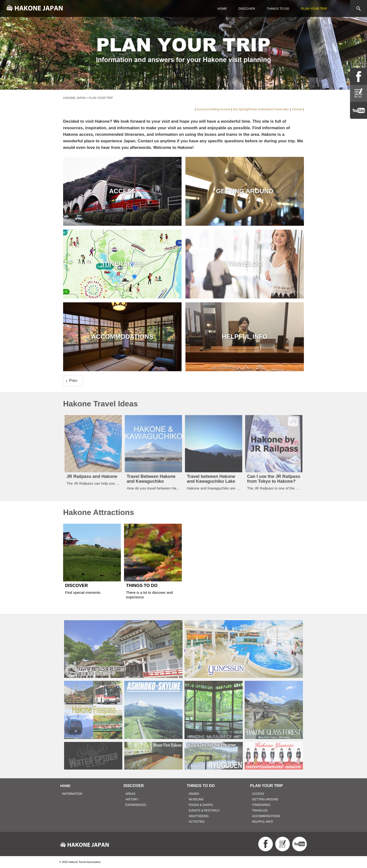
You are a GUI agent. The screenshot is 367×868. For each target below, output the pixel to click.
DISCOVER (247, 9)
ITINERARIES (261, 805)
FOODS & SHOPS (201, 805)
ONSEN (194, 794)
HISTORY (132, 799)
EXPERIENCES (136, 805)
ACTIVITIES (197, 822)
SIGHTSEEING (199, 816)
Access (201, 109)
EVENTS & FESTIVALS (204, 811)
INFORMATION (72, 794)
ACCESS (258, 794)
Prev (73, 381)
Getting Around (220, 109)
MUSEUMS (196, 799)
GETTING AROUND (265, 799)
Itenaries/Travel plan (275, 109)
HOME (222, 9)
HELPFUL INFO (262, 822)
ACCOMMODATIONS (266, 816)
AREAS (130, 794)
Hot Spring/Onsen (245, 109)
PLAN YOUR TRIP (314, 9)
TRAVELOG (260, 811)
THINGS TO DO (278, 9)
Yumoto (297, 109)
